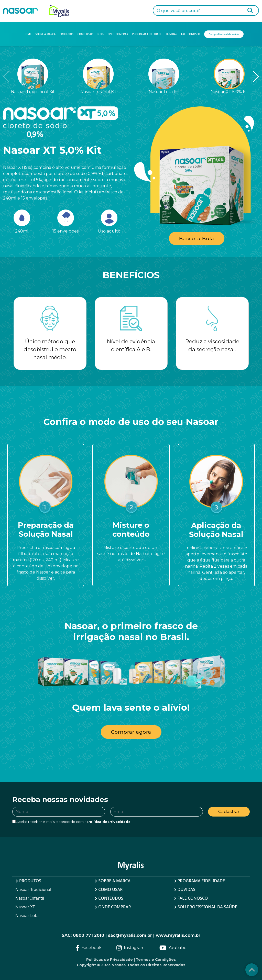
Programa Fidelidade (201, 881)
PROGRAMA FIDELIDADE (147, 34)
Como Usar (110, 889)
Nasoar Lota (27, 916)
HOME (28, 34)
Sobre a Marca (114, 881)
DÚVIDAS (171, 34)
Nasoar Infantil (30, 898)
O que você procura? (178, 11)
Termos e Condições (156, 960)
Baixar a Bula (197, 238)
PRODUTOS (67, 34)
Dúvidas (187, 889)
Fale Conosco (193, 898)
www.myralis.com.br (178, 935)
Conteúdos (111, 898)
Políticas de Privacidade (110, 960)
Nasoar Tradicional (33, 889)
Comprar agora (131, 732)
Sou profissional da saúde (207, 907)
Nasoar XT (25, 907)
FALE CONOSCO (191, 34)
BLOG (100, 34)
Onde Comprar (114, 907)
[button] (248, 76)
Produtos (30, 881)
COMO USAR (85, 34)
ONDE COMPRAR (118, 34)
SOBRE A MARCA (46, 34)
